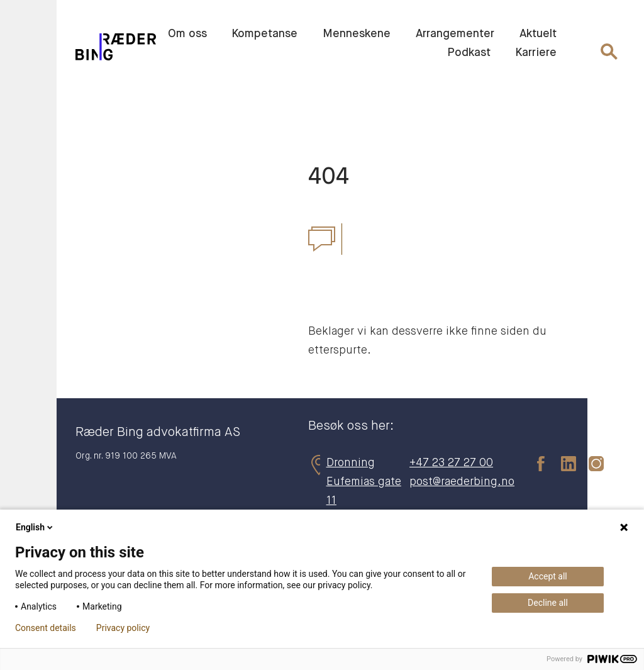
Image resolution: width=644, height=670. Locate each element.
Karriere (536, 53)
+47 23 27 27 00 (451, 463)
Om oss (187, 34)
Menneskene (357, 34)
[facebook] (535, 463)
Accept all (548, 576)
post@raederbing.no (462, 482)
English (35, 527)
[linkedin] (562, 463)
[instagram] (590, 463)
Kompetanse (265, 34)
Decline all (548, 603)
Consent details (46, 628)
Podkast (469, 53)
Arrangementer (455, 34)
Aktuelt (538, 34)
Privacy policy (123, 628)
